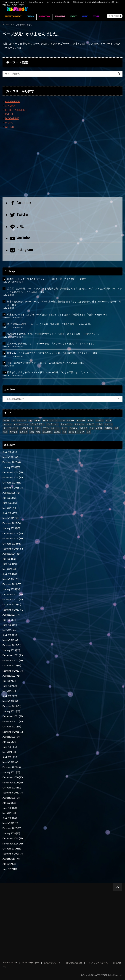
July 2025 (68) (9, 498)
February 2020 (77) (12, 828)
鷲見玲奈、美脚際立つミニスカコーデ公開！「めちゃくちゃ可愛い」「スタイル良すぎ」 (51, 343)
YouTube (20, 238)
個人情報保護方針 (74, 963)
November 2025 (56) (13, 477)
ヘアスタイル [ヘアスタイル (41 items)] (27, 428)
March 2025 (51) (11, 518)
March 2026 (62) (11, 457)
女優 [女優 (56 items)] (92, 428)
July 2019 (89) (9, 864)
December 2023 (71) (13, 594)
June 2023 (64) (10, 625)
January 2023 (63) (11, 650)
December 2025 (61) (13, 472)
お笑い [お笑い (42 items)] (90, 420)
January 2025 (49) (11, 528)
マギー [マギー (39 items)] (38, 428)
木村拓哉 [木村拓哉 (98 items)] (13, 432)
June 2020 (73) (10, 808)
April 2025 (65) (10, 513)
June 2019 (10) (10, 869)
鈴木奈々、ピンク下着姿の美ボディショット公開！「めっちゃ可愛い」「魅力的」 (48, 279)
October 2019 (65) (12, 849)
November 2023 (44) (13, 599)
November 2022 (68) (13, 661)
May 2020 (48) (9, 813)
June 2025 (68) (10, 503)
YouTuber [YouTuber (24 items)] (81, 420)
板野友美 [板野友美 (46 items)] (24, 432)
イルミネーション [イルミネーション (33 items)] (21, 424)
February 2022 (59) (12, 706)
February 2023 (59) (12, 645)
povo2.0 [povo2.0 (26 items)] (53, 420)
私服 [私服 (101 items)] (38, 432)
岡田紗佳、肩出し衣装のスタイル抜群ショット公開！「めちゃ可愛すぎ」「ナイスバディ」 (52, 372)
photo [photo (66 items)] (45, 420)
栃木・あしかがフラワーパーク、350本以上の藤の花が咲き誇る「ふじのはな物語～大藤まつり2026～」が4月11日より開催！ (64, 303)
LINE (17, 227)
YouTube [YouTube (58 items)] (71, 420)
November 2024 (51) (13, 538)
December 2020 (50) (13, 777)
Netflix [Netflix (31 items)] (37, 420)
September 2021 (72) (13, 732)
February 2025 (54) (12, 523)
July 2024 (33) (9, 559)
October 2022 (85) (12, 666)
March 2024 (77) (11, 579)
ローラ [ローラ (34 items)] (64, 428)
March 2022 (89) (11, 701)
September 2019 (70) (13, 854)
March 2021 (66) (11, 762)
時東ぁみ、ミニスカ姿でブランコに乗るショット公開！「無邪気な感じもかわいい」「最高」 (53, 353)
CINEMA (30, 17)
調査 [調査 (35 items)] (64, 432)
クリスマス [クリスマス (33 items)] (79, 424)
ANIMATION (45, 17)
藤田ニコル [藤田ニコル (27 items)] (47, 432)
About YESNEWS (10, 963)
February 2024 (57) (12, 584)
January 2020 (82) (11, 833)
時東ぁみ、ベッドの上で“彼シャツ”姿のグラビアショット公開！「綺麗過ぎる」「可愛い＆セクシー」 (57, 314)
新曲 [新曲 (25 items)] (116, 428)
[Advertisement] (63, 165)
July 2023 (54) (9, 620)
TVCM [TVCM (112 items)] (62, 420)
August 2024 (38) (11, 554)
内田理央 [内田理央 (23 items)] (84, 428)
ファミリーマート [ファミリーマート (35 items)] (11, 428)
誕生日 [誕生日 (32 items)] (57, 432)
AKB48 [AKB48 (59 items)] (6, 420)
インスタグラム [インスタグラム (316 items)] (38, 424)
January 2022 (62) (11, 711)
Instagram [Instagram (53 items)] (22, 420)
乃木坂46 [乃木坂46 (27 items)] (73, 428)
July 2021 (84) (9, 742)
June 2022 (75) (10, 686)
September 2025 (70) (13, 488)
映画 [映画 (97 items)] (5, 432)
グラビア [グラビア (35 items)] (90, 424)
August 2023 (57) (11, 615)
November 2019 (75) (13, 844)
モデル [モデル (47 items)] (46, 428)
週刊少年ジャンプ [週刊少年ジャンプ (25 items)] (76, 432)
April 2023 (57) (10, 635)
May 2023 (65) (9, 630)
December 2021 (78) (13, 716)
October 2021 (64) (12, 727)
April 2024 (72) (10, 574)
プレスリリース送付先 (97, 963)
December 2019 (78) (13, 838)
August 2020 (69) (11, 798)
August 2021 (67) (11, 737)
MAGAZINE (60, 17)
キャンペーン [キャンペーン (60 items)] (66, 424)
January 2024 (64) (11, 589)
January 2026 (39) (11, 467)
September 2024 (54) (13, 549)
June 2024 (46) (10, 564)
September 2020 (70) (13, 793)
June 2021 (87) (10, 747)
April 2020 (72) (10, 818)
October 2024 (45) (12, 544)
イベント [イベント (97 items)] (7, 424)
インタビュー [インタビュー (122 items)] (53, 424)
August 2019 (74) (11, 859)
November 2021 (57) (13, 722)
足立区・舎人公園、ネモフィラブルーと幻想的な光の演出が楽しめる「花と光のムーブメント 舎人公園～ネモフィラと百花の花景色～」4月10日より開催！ (65, 290)
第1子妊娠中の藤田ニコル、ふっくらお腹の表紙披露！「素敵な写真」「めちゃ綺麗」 (50, 324)
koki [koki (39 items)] (30, 420)
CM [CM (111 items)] (13, 420)
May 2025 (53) (9, 508)
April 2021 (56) (10, 757)
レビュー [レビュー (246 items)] (55, 428)
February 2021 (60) (12, 767)
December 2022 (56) (13, 655)
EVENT (74, 17)
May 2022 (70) (9, 691)
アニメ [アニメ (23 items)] (109, 420)
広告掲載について (52, 963)
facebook (21, 203)
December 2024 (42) (13, 533)
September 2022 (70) (13, 671)
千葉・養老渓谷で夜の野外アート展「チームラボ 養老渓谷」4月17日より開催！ (47, 363)
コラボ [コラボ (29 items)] (99, 424)
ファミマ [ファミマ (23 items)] (108, 424)
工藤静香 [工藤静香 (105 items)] (108, 428)
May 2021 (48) (9, 752)
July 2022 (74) (9, 681)
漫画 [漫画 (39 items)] (32, 432)
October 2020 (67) (12, 788)
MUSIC (85, 17)
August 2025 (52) (11, 493)
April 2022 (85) (10, 696)
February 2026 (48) (12, 462)
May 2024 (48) (9, 569)
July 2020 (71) (9, 803)
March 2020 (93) (11, 823)
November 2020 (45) (13, 783)
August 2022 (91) (11, 676)
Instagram (22, 250)
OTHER (96, 17)
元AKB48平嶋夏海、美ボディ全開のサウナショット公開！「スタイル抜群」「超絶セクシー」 (54, 334)
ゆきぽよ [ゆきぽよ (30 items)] (99, 420)
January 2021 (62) (11, 772)
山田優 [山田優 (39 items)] (99, 428)
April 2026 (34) (10, 452)
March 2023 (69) (11, 640)
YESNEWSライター (31, 963)
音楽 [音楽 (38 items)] (88, 432)
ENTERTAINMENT (13, 17)
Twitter (19, 215)
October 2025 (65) (12, 483)
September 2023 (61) (13, 610)
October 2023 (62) (12, 605)
